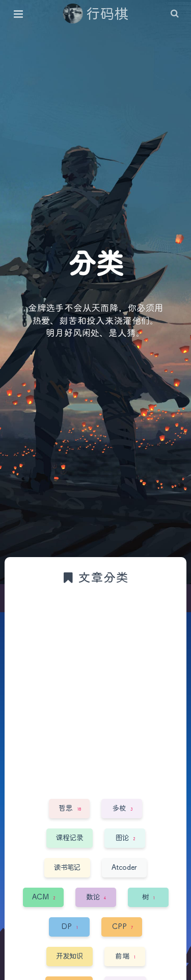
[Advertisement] (95, 691)
